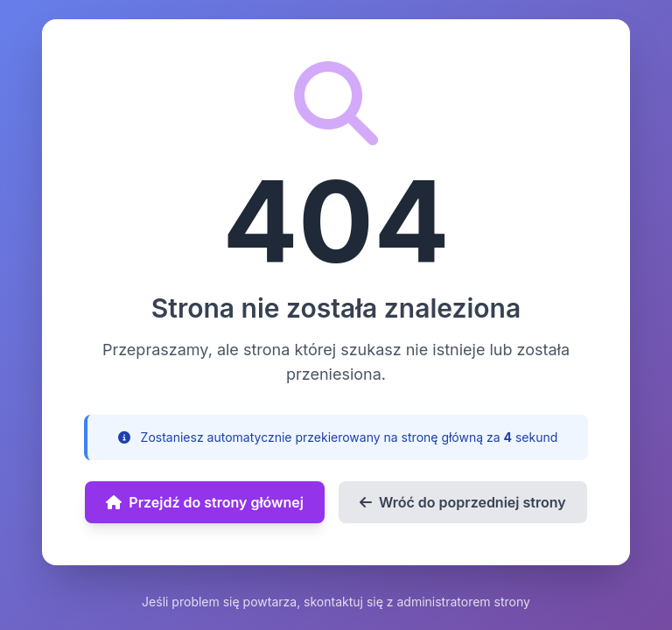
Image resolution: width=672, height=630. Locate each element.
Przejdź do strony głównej (205, 502)
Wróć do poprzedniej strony (463, 502)
